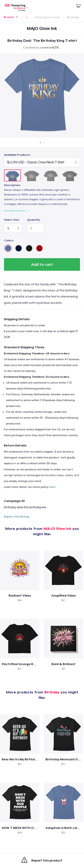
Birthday (73, 17)
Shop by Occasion (48, 17)
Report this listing (16, 517)
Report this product (42, 861)
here (52, 487)
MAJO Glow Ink (57, 528)
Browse (9, 17)
